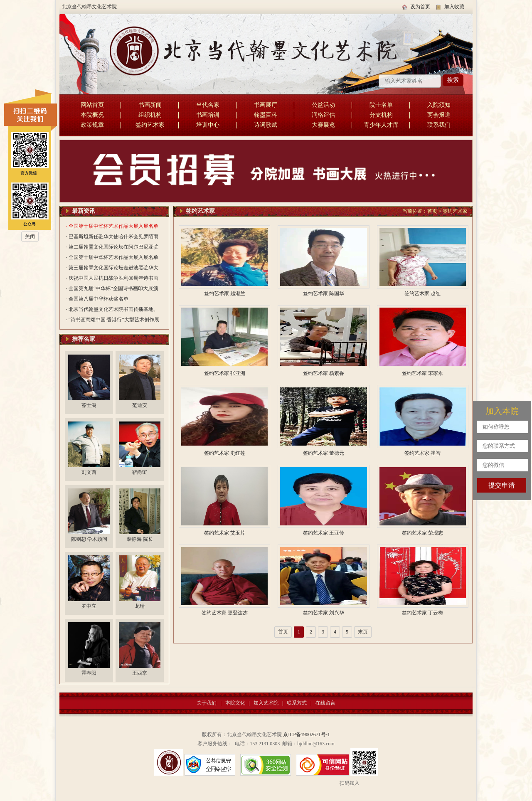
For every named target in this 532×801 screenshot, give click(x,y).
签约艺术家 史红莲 (225, 453)
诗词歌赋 (266, 125)
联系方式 (297, 703)
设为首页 (420, 7)
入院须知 (439, 105)
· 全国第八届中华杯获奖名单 (97, 299)
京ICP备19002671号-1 (307, 734)
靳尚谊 (140, 472)
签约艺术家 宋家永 (422, 373)
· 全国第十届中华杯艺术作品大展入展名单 (112, 226)
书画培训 (208, 115)
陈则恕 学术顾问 (89, 539)
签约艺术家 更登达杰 (225, 613)
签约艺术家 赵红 (422, 293)
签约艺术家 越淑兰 (225, 293)
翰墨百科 (266, 115)
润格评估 (323, 115)
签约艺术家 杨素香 (324, 373)
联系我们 (439, 125)
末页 (363, 632)
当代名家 (208, 105)
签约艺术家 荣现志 (422, 533)
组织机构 (150, 115)
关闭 (30, 237)
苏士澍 (89, 405)
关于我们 (207, 703)
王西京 (140, 673)
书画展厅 (266, 105)
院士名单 (381, 105)
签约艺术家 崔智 (422, 453)
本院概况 (92, 115)
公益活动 (323, 105)
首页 (432, 211)
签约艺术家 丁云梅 (422, 613)
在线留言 (325, 703)
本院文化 (235, 703)
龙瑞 (140, 606)
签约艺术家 (150, 125)
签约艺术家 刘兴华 (324, 613)
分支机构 (381, 115)
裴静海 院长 (140, 539)
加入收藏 (454, 7)
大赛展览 (323, 125)
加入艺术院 (266, 703)
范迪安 (140, 405)
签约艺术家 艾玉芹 (225, 533)
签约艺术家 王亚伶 (324, 533)
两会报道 (439, 115)
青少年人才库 (381, 125)
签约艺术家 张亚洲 (225, 373)
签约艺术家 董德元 (324, 453)
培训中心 (208, 125)
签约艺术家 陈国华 (324, 293)
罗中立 (89, 606)
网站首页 (92, 105)
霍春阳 (89, 673)
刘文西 (89, 472)
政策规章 (92, 125)
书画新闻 (150, 105)
